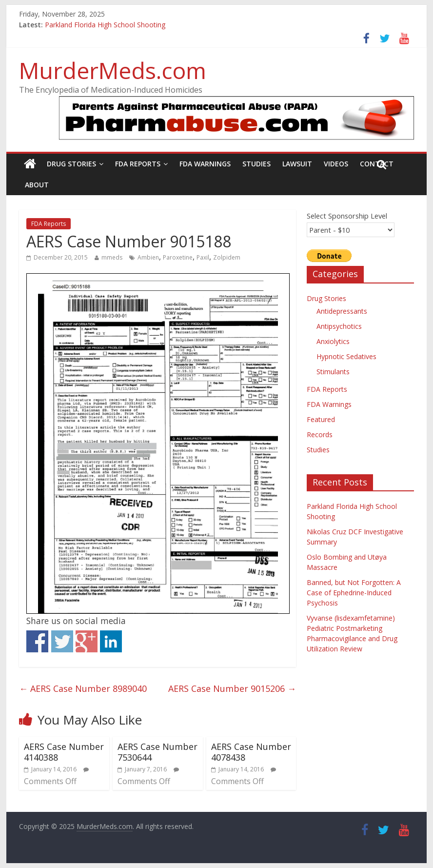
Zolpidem (227, 257)
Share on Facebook (37, 641)
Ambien (148, 257)
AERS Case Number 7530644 (157, 752)
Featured (321, 419)
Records (320, 434)
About (37, 185)
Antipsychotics (339, 326)
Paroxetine (178, 257)
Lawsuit (297, 164)
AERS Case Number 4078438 (251, 752)
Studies (256, 164)
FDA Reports (138, 164)
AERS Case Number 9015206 (232, 688)
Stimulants (333, 372)
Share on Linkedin (111, 641)
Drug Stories (71, 164)
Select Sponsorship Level (347, 216)
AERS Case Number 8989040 (83, 688)
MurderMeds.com (113, 70)
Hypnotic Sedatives (346, 356)
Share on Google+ (87, 641)
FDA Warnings (205, 164)
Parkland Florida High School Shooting (105, 25)
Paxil (203, 257)
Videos (336, 164)
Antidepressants (342, 311)
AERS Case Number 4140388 (64, 752)
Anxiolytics (333, 341)
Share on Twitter (62, 641)
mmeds (112, 257)
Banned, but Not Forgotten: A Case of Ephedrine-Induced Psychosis (354, 593)
